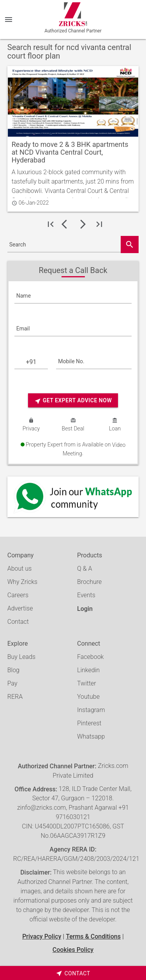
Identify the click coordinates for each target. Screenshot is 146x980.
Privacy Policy (42, 936)
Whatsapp (91, 736)
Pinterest (89, 723)
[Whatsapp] (73, 497)
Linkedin (88, 670)
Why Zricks (22, 582)
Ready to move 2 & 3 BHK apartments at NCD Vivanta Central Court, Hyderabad (70, 152)
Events (86, 595)
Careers (18, 595)
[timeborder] (73, 973)
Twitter (87, 683)
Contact (18, 622)
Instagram (91, 710)
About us (20, 569)
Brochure (89, 582)
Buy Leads (21, 657)
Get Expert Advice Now (73, 401)
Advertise (20, 608)
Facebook (90, 657)
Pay (12, 683)
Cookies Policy (73, 950)
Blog (13, 670)
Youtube (88, 697)
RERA (15, 697)
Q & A (84, 569)
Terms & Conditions (93, 936)
